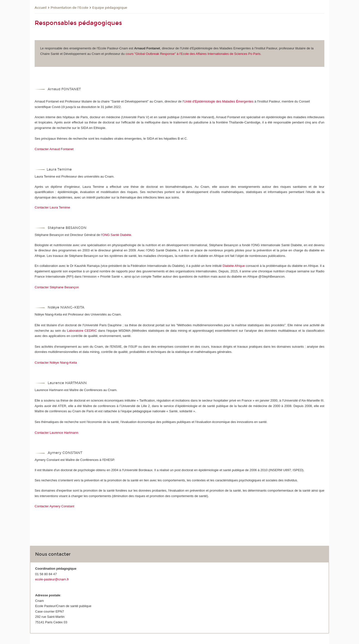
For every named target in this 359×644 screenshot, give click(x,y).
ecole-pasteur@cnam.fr (52, 579)
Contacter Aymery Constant (54, 506)
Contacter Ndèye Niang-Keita (56, 363)
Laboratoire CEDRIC (83, 331)
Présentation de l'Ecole (69, 8)
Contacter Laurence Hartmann (56, 433)
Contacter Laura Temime (52, 207)
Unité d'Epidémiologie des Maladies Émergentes (219, 101)
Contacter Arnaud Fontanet (54, 149)
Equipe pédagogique (110, 8)
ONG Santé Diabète (117, 235)
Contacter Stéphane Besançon (57, 287)
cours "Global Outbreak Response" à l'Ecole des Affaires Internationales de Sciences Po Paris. (194, 54)
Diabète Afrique (234, 266)
